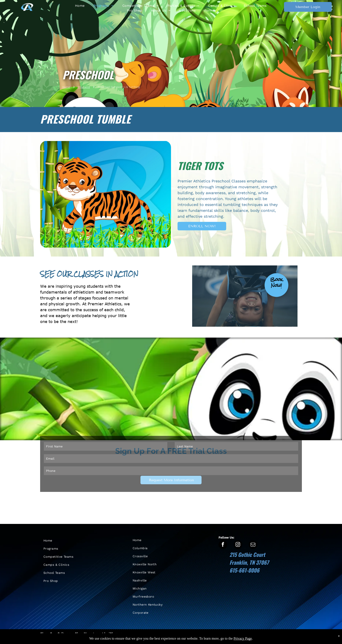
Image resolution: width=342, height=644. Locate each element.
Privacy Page (243, 641)
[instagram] (238, 545)
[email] (253, 545)
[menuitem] (80, 6)
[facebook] (223, 545)
